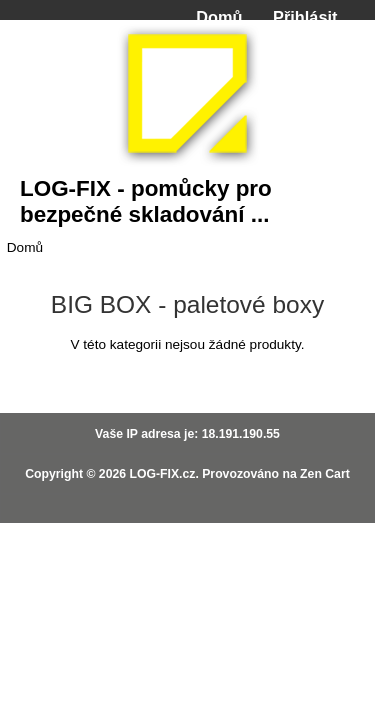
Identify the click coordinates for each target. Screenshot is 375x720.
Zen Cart (325, 474)
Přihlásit (305, 17)
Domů (219, 17)
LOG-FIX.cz (162, 474)
